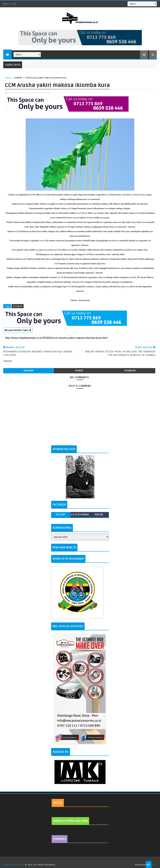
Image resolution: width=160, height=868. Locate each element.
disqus (79, 371)
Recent (61, 515)
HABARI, (47, 93)
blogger (29, 371)
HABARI (18, 78)
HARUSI (58, 803)
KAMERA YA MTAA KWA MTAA (70, 821)
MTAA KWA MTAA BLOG (14, 865)
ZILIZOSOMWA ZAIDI (80, 515)
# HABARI (18, 306)
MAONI (99, 515)
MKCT (152, 865)
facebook (130, 371)
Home (8, 78)
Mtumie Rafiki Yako (18, 330)
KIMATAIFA (60, 839)
